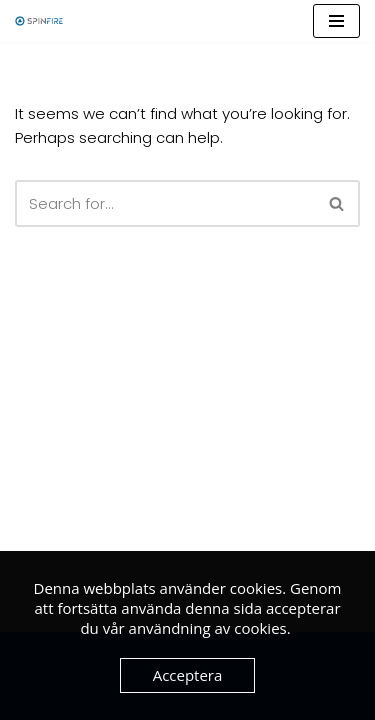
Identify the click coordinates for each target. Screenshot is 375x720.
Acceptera (188, 675)
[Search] (165, 203)
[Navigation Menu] (336, 21)
